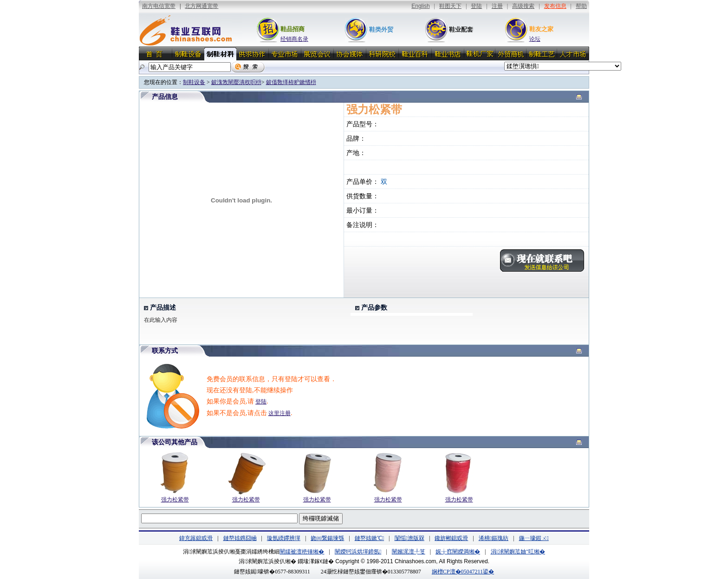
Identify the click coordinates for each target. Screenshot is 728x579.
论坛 (535, 39)
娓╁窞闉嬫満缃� (458, 552)
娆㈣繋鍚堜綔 (327, 538)
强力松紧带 (175, 500)
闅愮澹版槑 (409, 538)
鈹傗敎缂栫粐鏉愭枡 (291, 82)
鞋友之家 (541, 29)
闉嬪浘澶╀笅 (409, 552)
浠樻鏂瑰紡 (494, 538)
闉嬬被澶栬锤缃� (302, 552)
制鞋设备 (194, 82)
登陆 (261, 402)
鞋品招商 (292, 29)
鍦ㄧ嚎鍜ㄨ (534, 538)
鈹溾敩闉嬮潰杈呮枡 (236, 82)
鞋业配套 (461, 29)
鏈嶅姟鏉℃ (369, 538)
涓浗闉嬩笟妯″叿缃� (518, 552)
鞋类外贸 (381, 29)
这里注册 (279, 413)
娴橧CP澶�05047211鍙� (463, 572)
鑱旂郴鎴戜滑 (451, 538)
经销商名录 (294, 39)
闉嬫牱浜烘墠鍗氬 (358, 552)
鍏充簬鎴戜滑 (196, 538)
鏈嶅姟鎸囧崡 (240, 538)
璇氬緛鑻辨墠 (284, 538)
